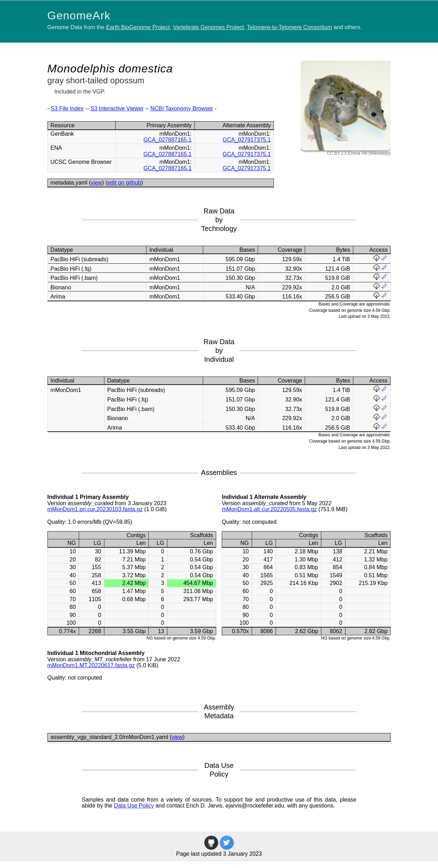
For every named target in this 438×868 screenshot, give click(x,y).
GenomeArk (79, 15)
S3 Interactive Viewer (117, 108)
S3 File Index (67, 108)
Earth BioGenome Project (138, 27)
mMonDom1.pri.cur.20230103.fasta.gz (95, 509)
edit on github (124, 183)
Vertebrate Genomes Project (208, 27)
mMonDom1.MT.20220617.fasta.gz (91, 665)
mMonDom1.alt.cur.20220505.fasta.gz (269, 509)
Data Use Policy (134, 806)
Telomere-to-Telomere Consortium (290, 27)
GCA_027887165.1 (168, 140)
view (96, 183)
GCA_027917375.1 (247, 140)
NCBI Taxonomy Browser (182, 108)
